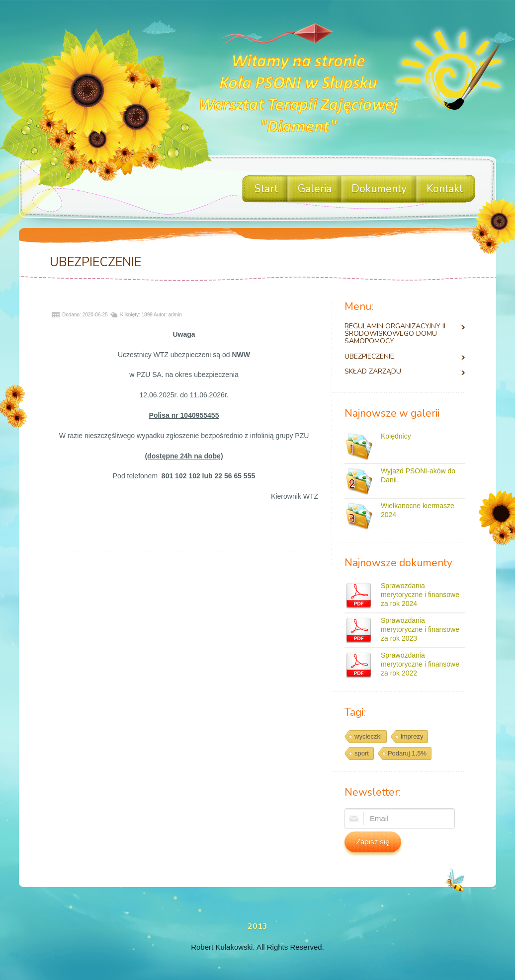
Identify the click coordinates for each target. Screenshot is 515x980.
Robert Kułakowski (222, 947)
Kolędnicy (396, 436)
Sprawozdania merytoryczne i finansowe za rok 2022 (420, 664)
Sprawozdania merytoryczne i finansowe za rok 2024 (420, 595)
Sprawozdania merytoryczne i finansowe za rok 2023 (420, 629)
